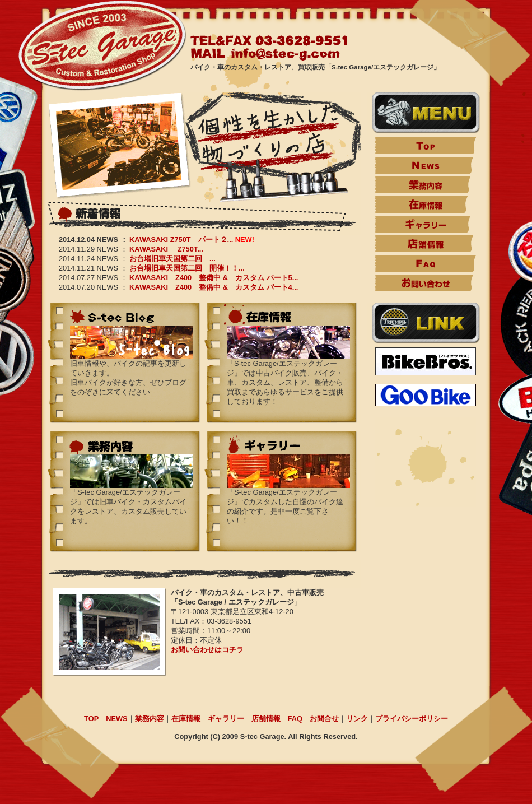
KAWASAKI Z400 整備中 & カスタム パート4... (214, 287)
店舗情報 (424, 244)
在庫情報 (421, 205)
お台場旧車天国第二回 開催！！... (187, 268)
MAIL (266, 54)
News (424, 165)
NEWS (116, 719)
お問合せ (324, 719)
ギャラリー (423, 224)
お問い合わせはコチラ (207, 650)
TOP (426, 146)
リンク (357, 719)
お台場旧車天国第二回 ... (172, 259)
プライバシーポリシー (412, 719)
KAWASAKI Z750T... (166, 249)
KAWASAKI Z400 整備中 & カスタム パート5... (214, 278)
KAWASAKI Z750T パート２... (181, 240)
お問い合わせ (424, 283)
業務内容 (423, 185)
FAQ (426, 263)
